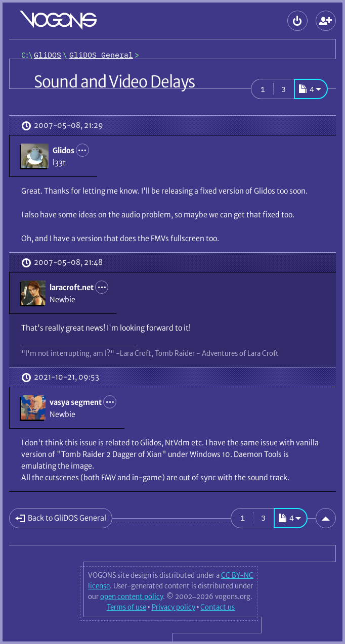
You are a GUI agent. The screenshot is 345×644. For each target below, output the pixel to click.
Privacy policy (174, 607)
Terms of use (126, 607)
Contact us (218, 607)
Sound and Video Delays (114, 82)
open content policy (132, 596)
